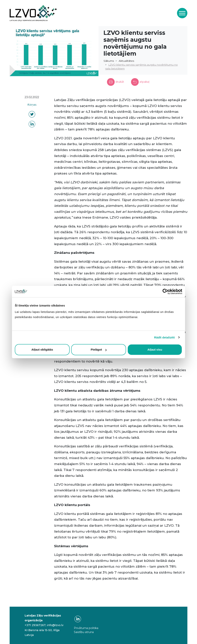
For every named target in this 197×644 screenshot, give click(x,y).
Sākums (109, 61)
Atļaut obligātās (42, 350)
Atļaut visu (155, 350)
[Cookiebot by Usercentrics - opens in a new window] (165, 292)
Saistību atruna (84, 632)
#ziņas (32, 105)
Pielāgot (99, 350)
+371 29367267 (35, 625)
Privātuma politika (86, 628)
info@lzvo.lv (55, 625)
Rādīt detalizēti (164, 337)
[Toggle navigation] (182, 13)
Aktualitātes (126, 61)
